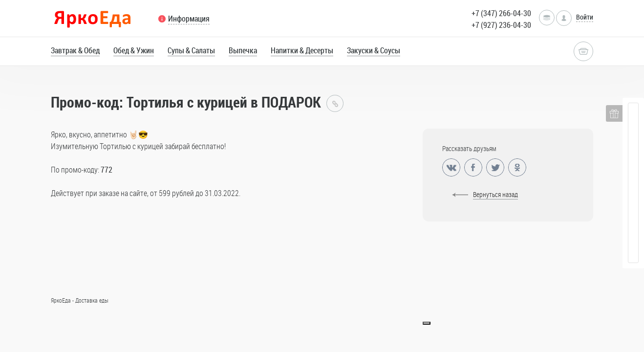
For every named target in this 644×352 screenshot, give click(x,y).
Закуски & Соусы (374, 50)
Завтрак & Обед (75, 50)
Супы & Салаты (191, 50)
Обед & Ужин (134, 50)
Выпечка (243, 50)
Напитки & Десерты (302, 50)
